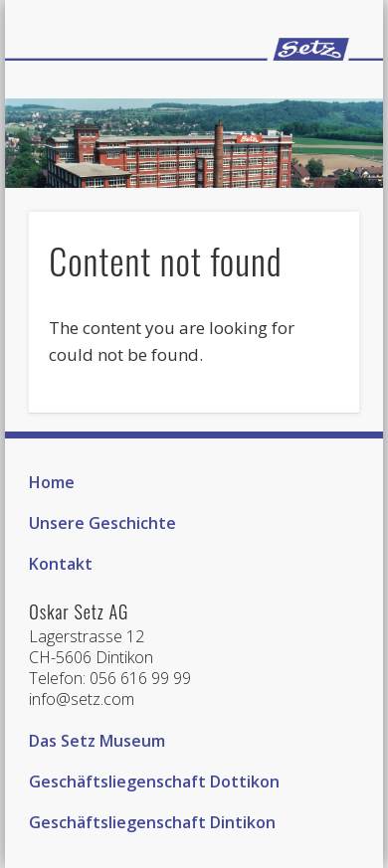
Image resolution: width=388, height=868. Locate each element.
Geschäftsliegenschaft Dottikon (154, 781)
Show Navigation (310, 90)
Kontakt (61, 564)
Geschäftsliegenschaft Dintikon (152, 822)
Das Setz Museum (97, 741)
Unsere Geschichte (102, 523)
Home (52, 482)
